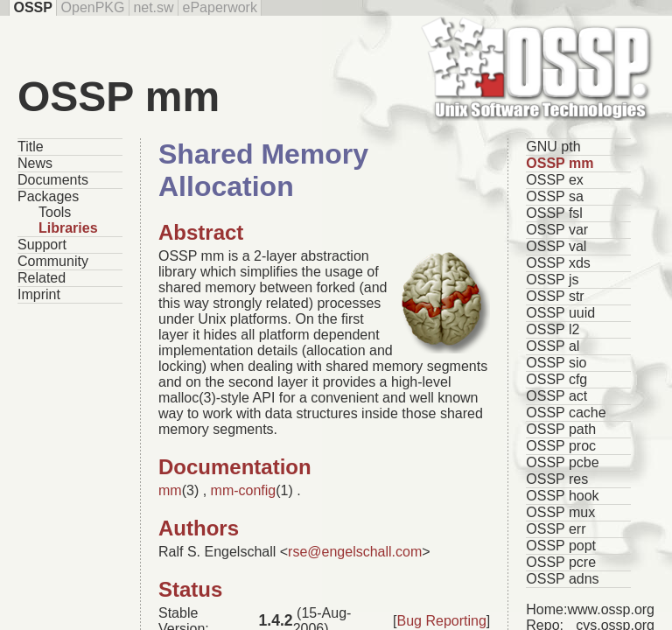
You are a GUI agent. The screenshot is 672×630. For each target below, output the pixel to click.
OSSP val (556, 246)
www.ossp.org (611, 609)
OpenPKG (93, 7)
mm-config (244, 490)
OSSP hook (562, 496)
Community (53, 261)
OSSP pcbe (562, 462)
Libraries (68, 228)
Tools (55, 212)
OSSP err (556, 529)
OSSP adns (562, 579)
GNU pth (553, 147)
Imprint (39, 294)
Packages (48, 196)
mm (170, 490)
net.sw (153, 7)
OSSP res (557, 479)
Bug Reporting (442, 621)
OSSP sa (555, 196)
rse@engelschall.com (355, 552)
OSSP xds (558, 263)
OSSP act (556, 396)
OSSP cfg (556, 379)
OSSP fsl (554, 213)
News (35, 163)
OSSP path (561, 429)
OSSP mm (560, 163)
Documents (53, 180)
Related (42, 278)
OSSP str (555, 296)
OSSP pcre (561, 562)
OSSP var (557, 230)
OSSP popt (561, 546)
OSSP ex (555, 180)
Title (31, 147)
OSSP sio (556, 363)
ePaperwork (220, 7)
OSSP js (552, 280)
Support (42, 245)
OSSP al (553, 346)
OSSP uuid (560, 313)
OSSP (32, 7)
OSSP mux (560, 512)
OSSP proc (561, 446)
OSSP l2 (553, 329)
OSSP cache (566, 413)
